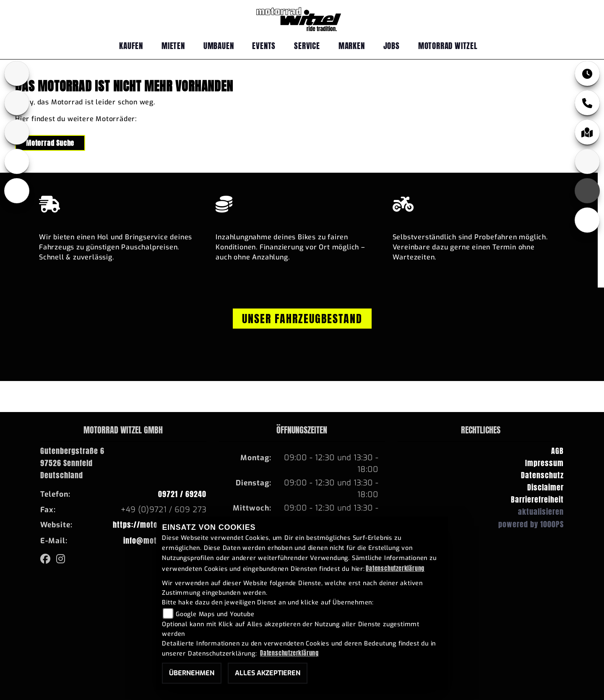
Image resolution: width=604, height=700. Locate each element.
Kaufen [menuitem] (131, 45)
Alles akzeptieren (268, 673)
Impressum (544, 463)
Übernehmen (192, 673)
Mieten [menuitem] (173, 45)
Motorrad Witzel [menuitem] (448, 45)
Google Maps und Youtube (215, 614)
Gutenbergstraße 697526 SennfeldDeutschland (72, 463)
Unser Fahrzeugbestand (302, 319)
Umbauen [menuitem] (219, 45)
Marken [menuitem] (352, 45)
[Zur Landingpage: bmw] (17, 73)
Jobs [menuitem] (392, 45)
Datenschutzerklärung (395, 568)
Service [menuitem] (307, 45)
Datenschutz (542, 475)
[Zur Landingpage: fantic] (17, 132)
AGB (557, 451)
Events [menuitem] (264, 45)
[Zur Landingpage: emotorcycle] (17, 191)
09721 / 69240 (182, 494)
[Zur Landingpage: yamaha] (17, 103)
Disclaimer (545, 487)
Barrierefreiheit (537, 499)
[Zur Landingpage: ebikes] (17, 161)
